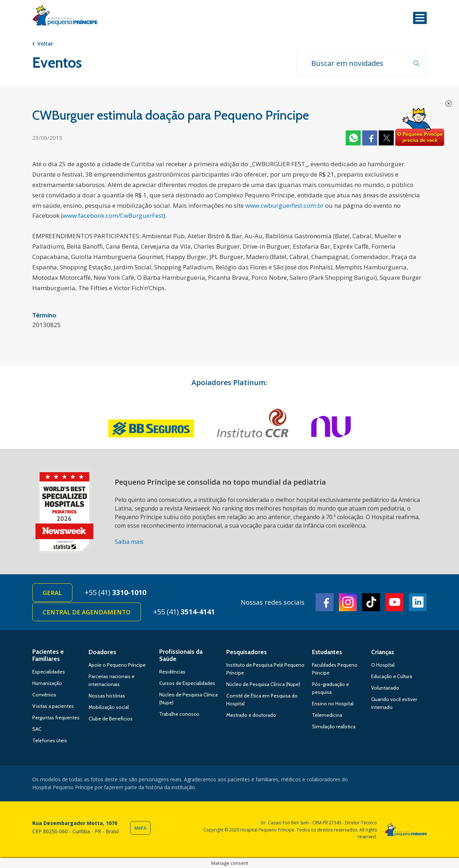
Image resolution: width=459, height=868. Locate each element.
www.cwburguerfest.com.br (285, 205)
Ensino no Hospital (333, 704)
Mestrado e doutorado (251, 715)
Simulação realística (334, 726)
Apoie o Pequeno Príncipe (117, 665)
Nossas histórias (107, 696)
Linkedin (418, 602)
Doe (420, 127)
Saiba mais (129, 542)
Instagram (348, 602)
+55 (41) (115, 592)
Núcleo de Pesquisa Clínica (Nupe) (263, 684)
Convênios (44, 695)
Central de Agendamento (87, 612)
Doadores (102, 652)
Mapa (140, 828)
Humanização (47, 683)
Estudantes (327, 652)
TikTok (371, 602)
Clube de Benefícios (111, 719)
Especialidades (49, 672)
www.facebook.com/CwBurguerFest (113, 215)
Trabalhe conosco (179, 714)
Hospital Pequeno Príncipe (65, 17)
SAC (37, 729)
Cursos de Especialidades (187, 683)
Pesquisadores (247, 652)
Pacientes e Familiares (48, 655)
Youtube (394, 602)
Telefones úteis (50, 740)
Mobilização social (109, 707)
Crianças (383, 652)
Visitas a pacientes (53, 706)
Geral (52, 593)
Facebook (370, 138)
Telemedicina (327, 715)
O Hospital (383, 665)
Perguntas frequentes (56, 718)
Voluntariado (385, 688)
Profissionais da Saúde (181, 655)
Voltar (45, 44)
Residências (172, 672)
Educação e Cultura (392, 676)
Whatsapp (353, 138)
